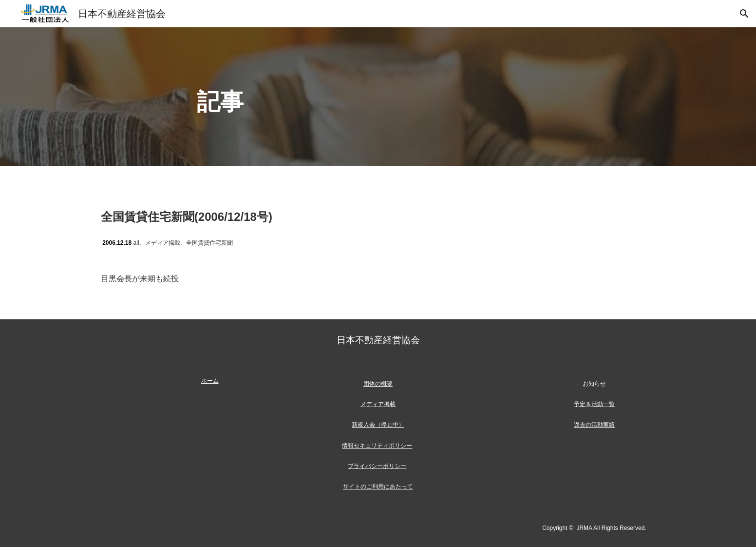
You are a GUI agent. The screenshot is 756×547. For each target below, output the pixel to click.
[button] (744, 14)
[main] (378, 97)
